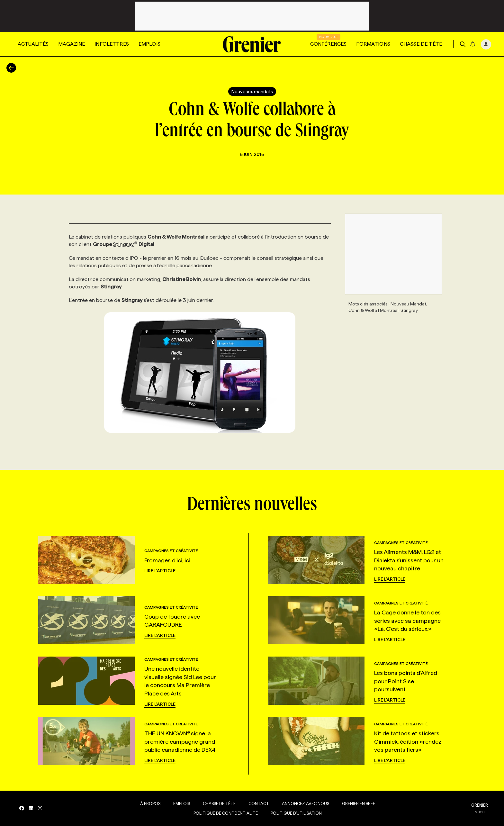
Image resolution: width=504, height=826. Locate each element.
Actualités (33, 44)
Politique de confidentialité (226, 813)
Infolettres (112, 44)
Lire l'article (160, 571)
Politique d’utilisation (296, 813)
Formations (373, 44)
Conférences (328, 44)
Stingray (125, 244)
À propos (150, 803)
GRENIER (480, 805)
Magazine (72, 44)
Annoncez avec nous (306, 803)
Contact (259, 803)
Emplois (149, 44)
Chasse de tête (421, 44)
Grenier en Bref (359, 803)
